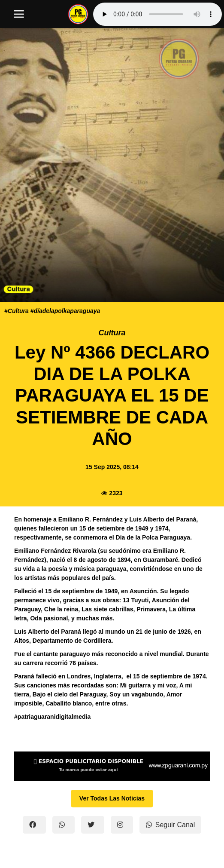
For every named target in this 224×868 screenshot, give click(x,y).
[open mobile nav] (19, 14)
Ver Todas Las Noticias (112, 798)
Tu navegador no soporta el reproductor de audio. (157, 14)
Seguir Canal (171, 825)
